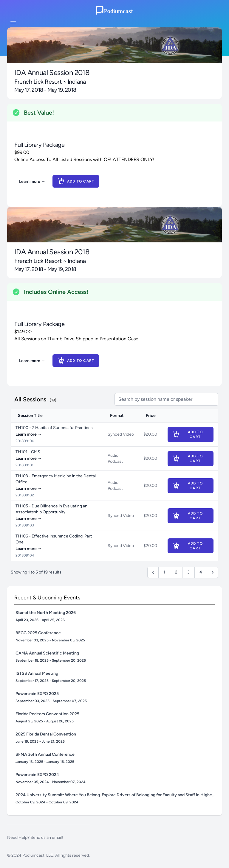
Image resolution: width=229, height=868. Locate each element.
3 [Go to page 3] (188, 572)
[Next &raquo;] (213, 572)
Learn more (32, 181)
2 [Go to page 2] (176, 572)
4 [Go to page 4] (201, 572)
